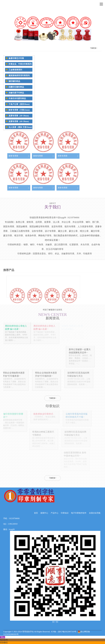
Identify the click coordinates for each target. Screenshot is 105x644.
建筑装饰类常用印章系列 (19, 76)
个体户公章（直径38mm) (19, 104)
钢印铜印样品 (14, 81)
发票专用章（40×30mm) (19, 116)
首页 (36, 513)
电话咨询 (4, 640)
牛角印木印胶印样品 (17, 98)
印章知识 (65, 513)
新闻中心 (44, 513)
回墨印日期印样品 (16, 87)
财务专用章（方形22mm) (19, 110)
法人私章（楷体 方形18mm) (20, 127)
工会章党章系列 (15, 70)
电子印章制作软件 (79, 513)
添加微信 (4, 643)
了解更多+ (94, 48)
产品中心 (55, 513)
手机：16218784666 (11, 518)
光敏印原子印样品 (16, 93)
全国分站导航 (95, 513)
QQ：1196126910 (10, 524)
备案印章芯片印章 (16, 58)
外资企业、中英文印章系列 (20, 64)
